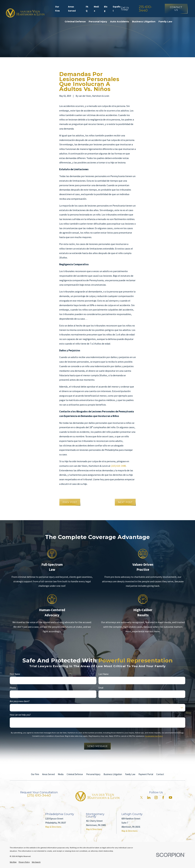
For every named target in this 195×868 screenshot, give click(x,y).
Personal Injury (93, 774)
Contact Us (176, 9)
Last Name (104, 674)
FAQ (87, 9)
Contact (160, 774)
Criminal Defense (75, 774)
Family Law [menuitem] (165, 21)
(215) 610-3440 (118, 466)
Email (101, 688)
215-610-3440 (145, 9)
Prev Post (70, 502)
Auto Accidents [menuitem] (120, 21)
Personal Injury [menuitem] (98, 21)
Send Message (97, 746)
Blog (106, 9)
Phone (13, 688)
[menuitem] (13, 862)
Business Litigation (113, 774)
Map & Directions (53, 827)
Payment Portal (146, 774)
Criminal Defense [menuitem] (75, 21)
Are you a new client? (20, 701)
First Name (15, 674)
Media (96, 9)
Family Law (130, 774)
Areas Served (72, 9)
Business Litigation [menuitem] (144, 21)
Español (117, 9)
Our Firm (57, 9)
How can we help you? (20, 715)
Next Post (125, 502)
